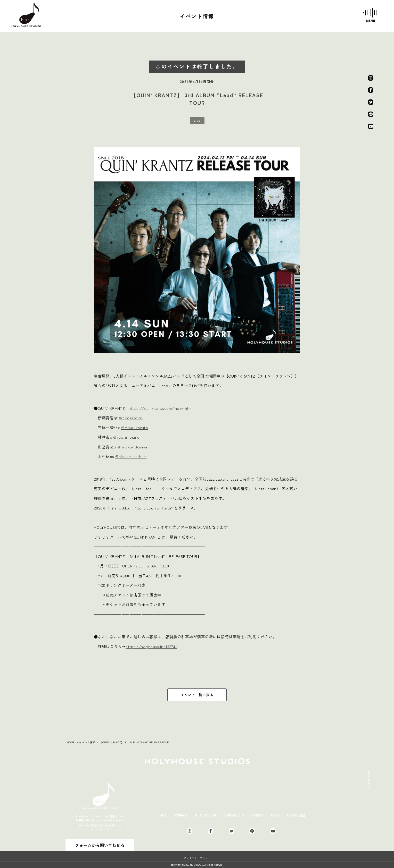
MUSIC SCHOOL (206, 816)
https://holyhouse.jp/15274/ (151, 646)
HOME (71, 742)
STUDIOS (181, 816)
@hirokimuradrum (131, 456)
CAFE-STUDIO (234, 816)
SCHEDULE (294, 816)
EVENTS (257, 816)
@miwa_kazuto (135, 427)
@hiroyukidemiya (132, 447)
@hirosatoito (131, 418)
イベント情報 (87, 742)
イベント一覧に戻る (197, 695)
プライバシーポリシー (197, 858)
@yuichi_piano (126, 437)
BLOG (275, 816)
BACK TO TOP (369, 772)
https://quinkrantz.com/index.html (161, 408)
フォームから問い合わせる (100, 845)
